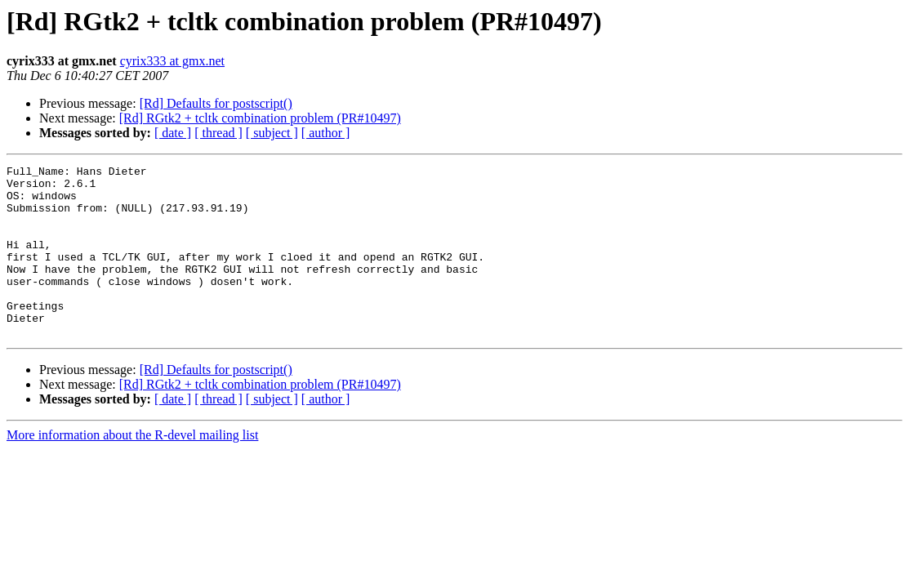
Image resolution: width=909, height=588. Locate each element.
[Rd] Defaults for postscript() (216, 103)
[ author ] (326, 133)
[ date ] (173, 133)
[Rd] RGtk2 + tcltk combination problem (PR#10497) (260, 118)
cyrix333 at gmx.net (172, 61)
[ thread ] (218, 133)
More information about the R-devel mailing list (132, 469)
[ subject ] (272, 133)
